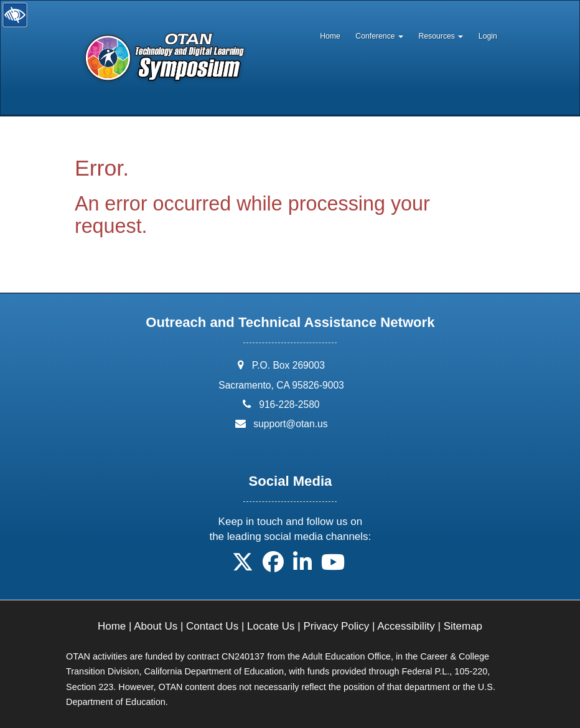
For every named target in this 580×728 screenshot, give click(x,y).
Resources (441, 36)
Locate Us (271, 626)
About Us (156, 626)
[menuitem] (330, 33)
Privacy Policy (336, 626)
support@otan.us (290, 424)
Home (330, 36)
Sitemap (463, 626)
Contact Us (212, 626)
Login (488, 36)
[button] (243, 566)
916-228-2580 (289, 404)
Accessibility (406, 626)
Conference (379, 36)
